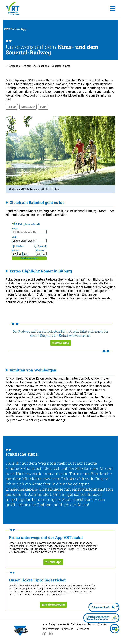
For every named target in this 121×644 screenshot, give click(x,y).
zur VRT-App (53, 562)
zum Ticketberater (53, 605)
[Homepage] (12, 8)
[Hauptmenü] (113, 8)
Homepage (14, 66)
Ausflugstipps (41, 66)
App (45, 624)
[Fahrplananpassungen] (101, 618)
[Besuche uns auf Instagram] (51, 635)
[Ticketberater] (115, 629)
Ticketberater (78, 624)
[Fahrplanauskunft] (104, 607)
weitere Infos (61, 343)
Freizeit (27, 66)
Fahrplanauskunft (59, 624)
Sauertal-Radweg (61, 66)
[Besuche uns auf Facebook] (44, 635)
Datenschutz (82, 629)
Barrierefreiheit (50, 629)
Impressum (67, 629)
